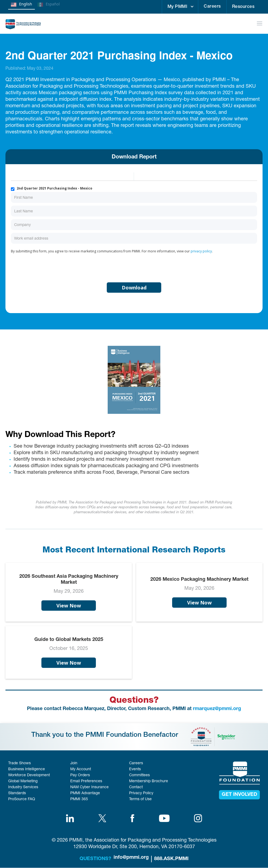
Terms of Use (140, 799)
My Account (81, 769)
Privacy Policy (141, 793)
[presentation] (52, 267)
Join (74, 763)
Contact (136, 787)
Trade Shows (19, 763)
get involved (239, 795)
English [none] (22, 5)
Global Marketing (23, 781)
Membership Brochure (149, 781)
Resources (243, 7)
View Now (69, 606)
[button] (180, 7)
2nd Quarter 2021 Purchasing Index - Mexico (54, 188)
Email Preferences (86, 781)
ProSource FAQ (22, 799)
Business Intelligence (27, 769)
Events (135, 769)
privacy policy (201, 251)
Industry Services (23, 787)
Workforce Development (29, 775)
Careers (212, 7)
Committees (139, 775)
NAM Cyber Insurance (89, 787)
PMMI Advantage (85, 793)
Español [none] (49, 5)
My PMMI (177, 7)
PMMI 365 (79, 799)
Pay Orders (80, 775)
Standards (17, 793)
